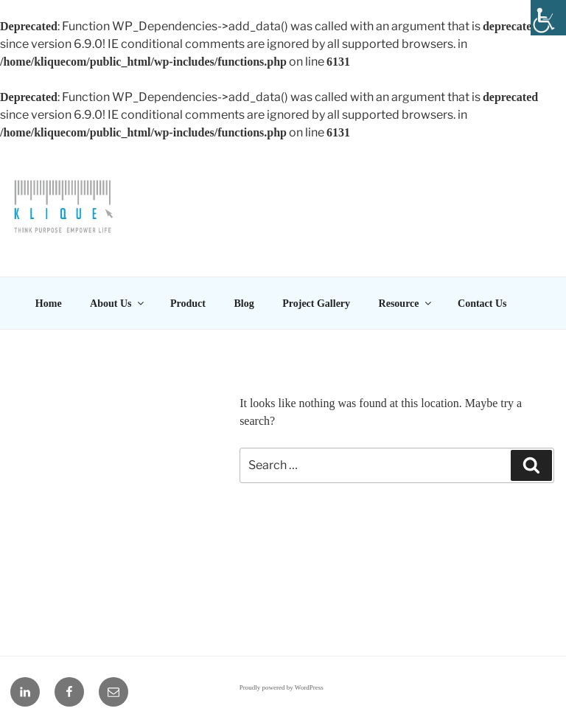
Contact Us (482, 304)
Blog (244, 304)
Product (188, 304)
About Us (118, 304)
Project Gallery (316, 304)
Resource (406, 304)
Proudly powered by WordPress (282, 687)
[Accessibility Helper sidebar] (548, 18)
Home (49, 304)
